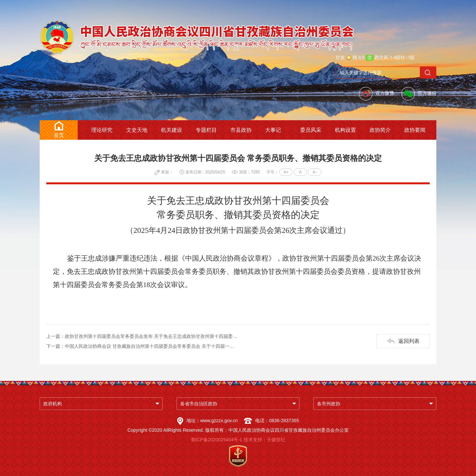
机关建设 (172, 130)
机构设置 (345, 130)
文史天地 (137, 130)
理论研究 (102, 130)
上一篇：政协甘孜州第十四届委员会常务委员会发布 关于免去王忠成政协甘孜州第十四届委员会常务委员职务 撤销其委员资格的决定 (142, 336)
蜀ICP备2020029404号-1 (217, 440)
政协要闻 (415, 130)
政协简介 (380, 130)
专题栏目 (206, 130)
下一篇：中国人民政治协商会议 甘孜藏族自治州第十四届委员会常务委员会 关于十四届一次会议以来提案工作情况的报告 (142, 346)
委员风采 (311, 130)
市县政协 (241, 130)
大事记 (273, 130)
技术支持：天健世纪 (264, 440)
